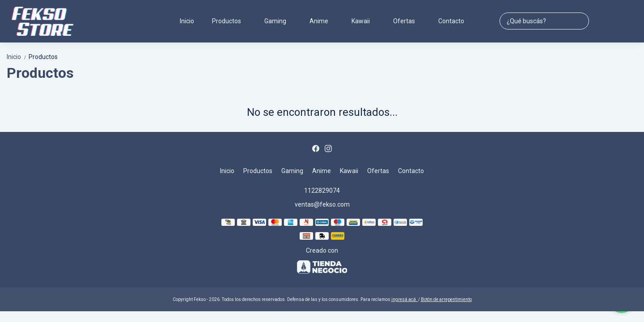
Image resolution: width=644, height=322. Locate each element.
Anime (323, 21)
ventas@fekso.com (322, 204)
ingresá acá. (405, 299)
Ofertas (409, 21)
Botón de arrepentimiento (446, 299)
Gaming (280, 21)
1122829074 (322, 191)
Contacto (451, 21)
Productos (231, 21)
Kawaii (365, 21)
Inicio (187, 21)
